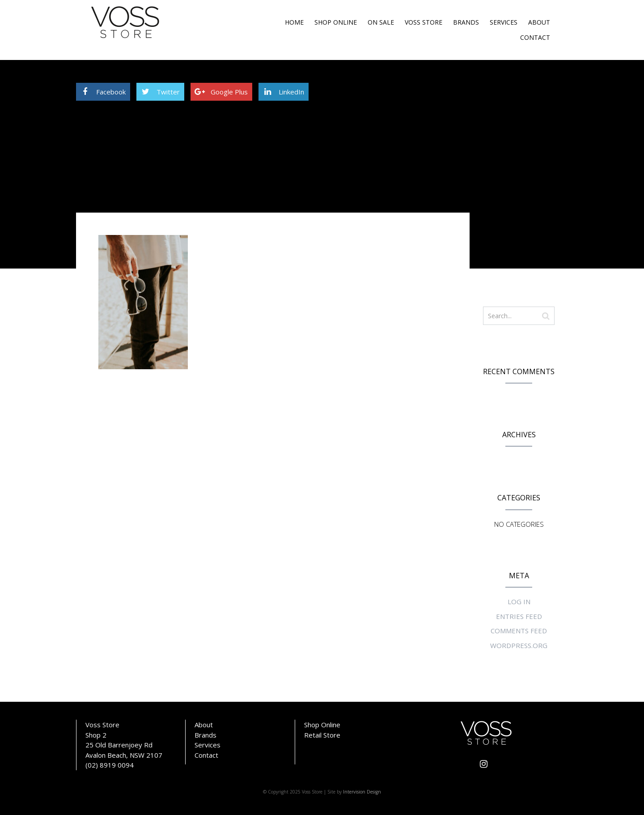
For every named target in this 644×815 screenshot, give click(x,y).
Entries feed (519, 616)
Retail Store (322, 735)
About (539, 22)
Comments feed (519, 631)
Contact (535, 37)
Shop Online (336, 22)
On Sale (381, 22)
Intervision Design (362, 792)
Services (504, 22)
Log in (519, 602)
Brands (466, 22)
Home (294, 22)
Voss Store (424, 22)
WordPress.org (519, 645)
